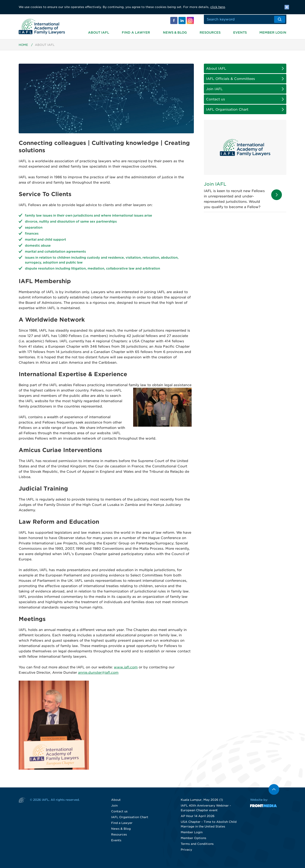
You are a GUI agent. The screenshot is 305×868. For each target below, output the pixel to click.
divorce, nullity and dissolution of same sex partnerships (71, 223)
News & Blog (175, 32)
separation (34, 229)
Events (240, 32)
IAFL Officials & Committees (231, 80)
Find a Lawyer (136, 32)
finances (32, 235)
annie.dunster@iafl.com (98, 674)
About (116, 801)
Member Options (194, 840)
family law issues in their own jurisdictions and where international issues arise (88, 217)
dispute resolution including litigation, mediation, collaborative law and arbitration (92, 270)
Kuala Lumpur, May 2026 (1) (202, 801)
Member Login (273, 32)
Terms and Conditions (197, 845)
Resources (210, 32)
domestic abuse (38, 247)
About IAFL (99, 32)
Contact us (216, 101)
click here (218, 7)
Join (114, 807)
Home (23, 46)
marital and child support (45, 241)
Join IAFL (214, 91)
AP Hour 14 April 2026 (198, 818)
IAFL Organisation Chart (227, 111)
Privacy (186, 851)
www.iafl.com (126, 669)
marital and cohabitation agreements (55, 253)
